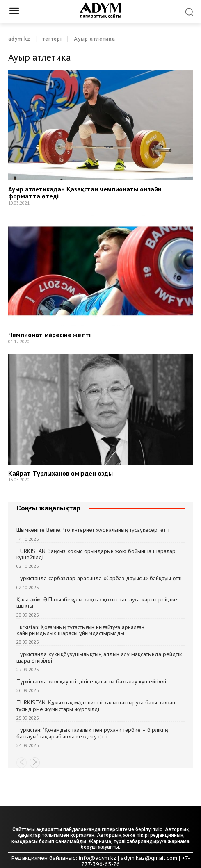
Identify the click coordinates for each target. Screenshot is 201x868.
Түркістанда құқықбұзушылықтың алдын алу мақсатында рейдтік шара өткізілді (99, 657)
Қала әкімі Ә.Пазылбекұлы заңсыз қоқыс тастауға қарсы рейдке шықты (97, 603)
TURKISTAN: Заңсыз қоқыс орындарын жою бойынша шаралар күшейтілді (96, 554)
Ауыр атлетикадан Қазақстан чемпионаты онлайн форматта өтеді (85, 193)
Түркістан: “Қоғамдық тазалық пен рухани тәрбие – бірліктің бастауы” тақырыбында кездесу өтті (92, 733)
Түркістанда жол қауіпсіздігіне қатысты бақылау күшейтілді (91, 681)
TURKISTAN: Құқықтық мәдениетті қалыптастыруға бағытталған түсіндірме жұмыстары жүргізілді (96, 705)
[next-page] (35, 763)
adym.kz (19, 39)
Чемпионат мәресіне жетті (49, 335)
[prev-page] (22, 763)
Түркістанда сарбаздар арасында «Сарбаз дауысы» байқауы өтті (99, 578)
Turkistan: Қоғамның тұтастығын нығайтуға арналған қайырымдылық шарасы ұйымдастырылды (80, 630)
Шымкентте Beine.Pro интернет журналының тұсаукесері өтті (93, 530)
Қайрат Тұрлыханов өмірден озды (61, 473)
